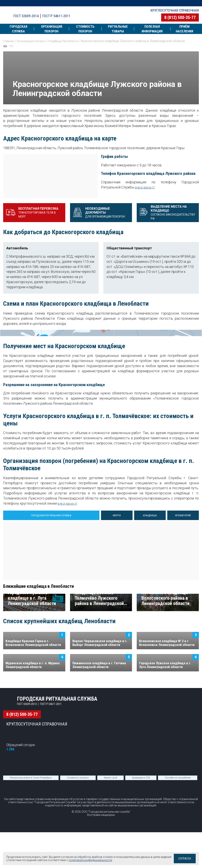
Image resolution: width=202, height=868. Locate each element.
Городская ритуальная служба (70, 12)
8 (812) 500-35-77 (180, 17)
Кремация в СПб (141, 851)
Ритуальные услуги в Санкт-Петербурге (31, 851)
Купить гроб (110, 851)
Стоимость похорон (78, 851)
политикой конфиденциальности (109, 860)
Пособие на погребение (178, 851)
